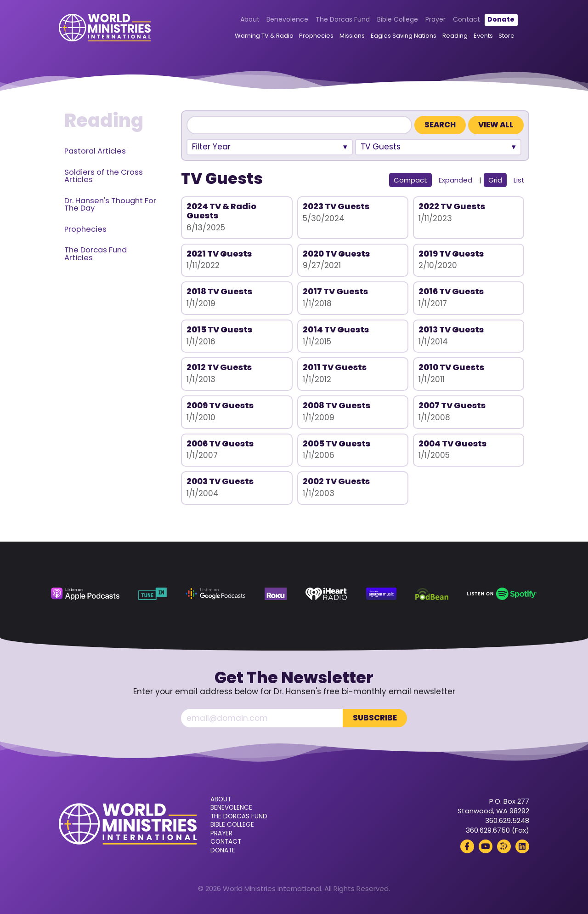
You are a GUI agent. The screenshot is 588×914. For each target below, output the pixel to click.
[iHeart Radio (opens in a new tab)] (326, 594)
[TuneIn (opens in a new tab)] (152, 594)
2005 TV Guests (336, 443)
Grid (495, 180)
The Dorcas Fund (343, 19)
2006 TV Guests (220, 443)
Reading (455, 36)
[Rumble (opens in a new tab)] (504, 846)
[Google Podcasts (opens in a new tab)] (215, 594)
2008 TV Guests (336, 405)
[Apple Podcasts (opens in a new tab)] (85, 594)
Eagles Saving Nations (404, 36)
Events (483, 36)
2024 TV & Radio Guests (221, 211)
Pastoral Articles (95, 151)
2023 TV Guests (336, 206)
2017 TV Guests (335, 291)
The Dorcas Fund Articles (96, 254)
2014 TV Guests (336, 329)
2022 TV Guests (452, 206)
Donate (501, 19)
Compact (410, 180)
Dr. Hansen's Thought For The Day (110, 205)
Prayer (435, 19)
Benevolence (287, 19)
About (250, 19)
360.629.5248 (507, 820)
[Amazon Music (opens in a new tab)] (381, 594)
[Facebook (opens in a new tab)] (467, 846)
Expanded (455, 180)
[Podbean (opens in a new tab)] (432, 594)
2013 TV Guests (451, 329)
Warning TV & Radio (264, 36)
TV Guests (381, 147)
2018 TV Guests (219, 291)
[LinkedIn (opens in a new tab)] (522, 846)
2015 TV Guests (219, 329)
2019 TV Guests (451, 254)
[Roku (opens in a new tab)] (276, 594)
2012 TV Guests (219, 367)
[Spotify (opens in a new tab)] (502, 594)
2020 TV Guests (336, 254)
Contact (466, 19)
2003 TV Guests (220, 481)
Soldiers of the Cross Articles (104, 176)
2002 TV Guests (336, 481)
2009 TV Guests (220, 405)
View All (496, 125)
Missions (352, 36)
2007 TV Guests (452, 405)
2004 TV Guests (452, 443)
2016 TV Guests (451, 291)
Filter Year (211, 147)
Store (506, 36)
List (519, 180)
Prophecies (316, 36)
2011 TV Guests (335, 367)
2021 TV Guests (219, 254)
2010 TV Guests (451, 367)
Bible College (398, 19)
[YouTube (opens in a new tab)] (486, 846)
